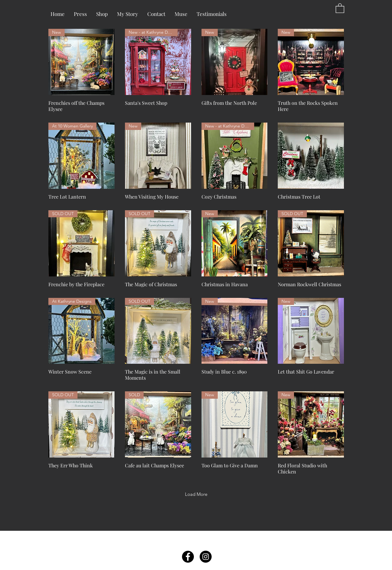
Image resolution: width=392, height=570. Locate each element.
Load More (196, 494)
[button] (340, 8)
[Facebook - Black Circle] (188, 557)
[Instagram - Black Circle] (206, 557)
